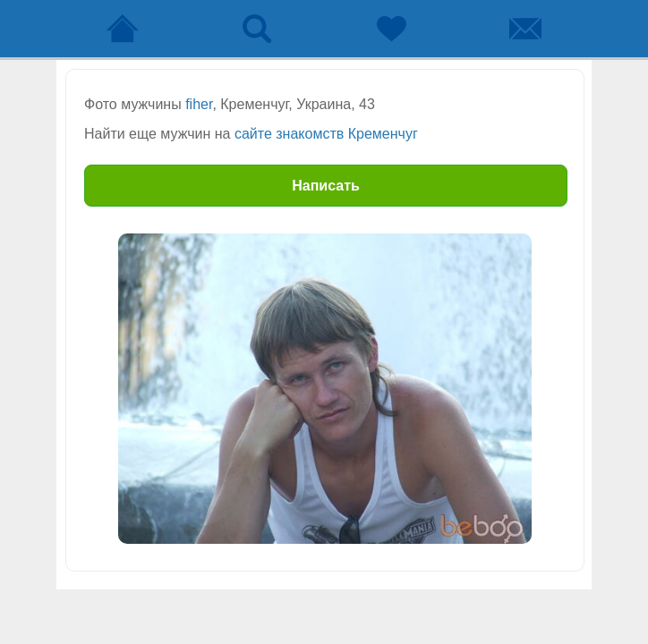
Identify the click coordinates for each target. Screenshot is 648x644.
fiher (199, 104)
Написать (326, 186)
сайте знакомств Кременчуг (326, 134)
